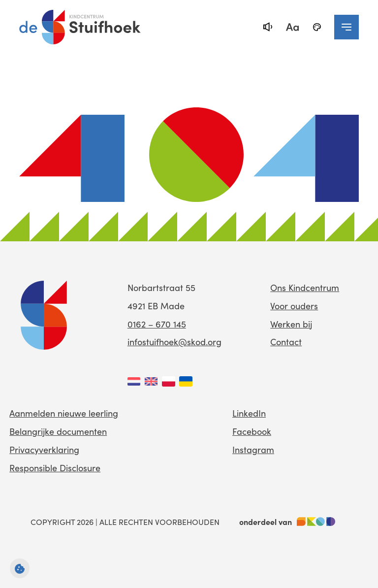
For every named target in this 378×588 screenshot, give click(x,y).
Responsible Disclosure (55, 468)
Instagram (253, 450)
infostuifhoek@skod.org (174, 342)
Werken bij (291, 324)
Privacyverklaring (44, 450)
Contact (286, 342)
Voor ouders (294, 306)
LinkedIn (249, 413)
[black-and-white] (317, 27)
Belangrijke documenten (58, 431)
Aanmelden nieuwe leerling (64, 413)
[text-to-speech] (268, 27)
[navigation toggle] (346, 27)
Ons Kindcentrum (305, 288)
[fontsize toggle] (292, 27)
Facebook (252, 431)
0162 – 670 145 (157, 324)
